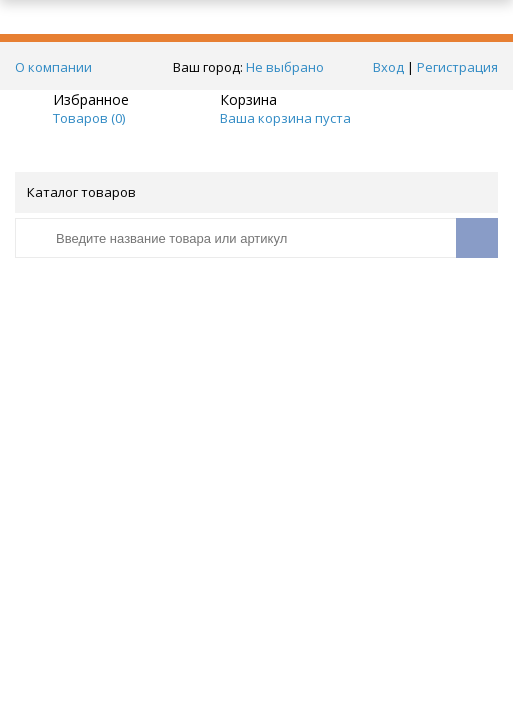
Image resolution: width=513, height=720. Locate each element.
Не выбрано (290, 67)
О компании (53, 67)
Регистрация (457, 67)
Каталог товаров (255, 192)
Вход (388, 67)
